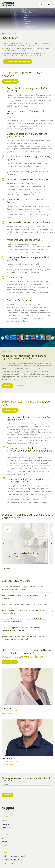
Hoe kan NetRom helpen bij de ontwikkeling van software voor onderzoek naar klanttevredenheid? (25, 638)
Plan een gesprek (10, 662)
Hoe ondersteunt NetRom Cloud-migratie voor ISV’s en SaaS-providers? (24, 597)
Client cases (6, 828)
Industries (6, 34)
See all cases (19, 386)
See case (7, 386)
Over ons (5, 838)
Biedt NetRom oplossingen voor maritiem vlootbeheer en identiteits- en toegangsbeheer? (23, 629)
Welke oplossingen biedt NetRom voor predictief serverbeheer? (25, 604)
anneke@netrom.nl (8, 714)
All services (8, 569)
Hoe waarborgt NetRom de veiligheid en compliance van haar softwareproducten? (24, 612)
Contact (4, 845)
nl (41, 4)
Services (5, 820)
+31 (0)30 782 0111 (11, 711)
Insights (5, 842)
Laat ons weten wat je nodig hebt (18, 62)
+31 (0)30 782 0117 (11, 761)
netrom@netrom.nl (18, 856)
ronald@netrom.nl (7, 764)
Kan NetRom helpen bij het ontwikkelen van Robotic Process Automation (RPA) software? (24, 620)
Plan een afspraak (10, 81)
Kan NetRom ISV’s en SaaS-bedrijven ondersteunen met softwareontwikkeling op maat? (22, 588)
